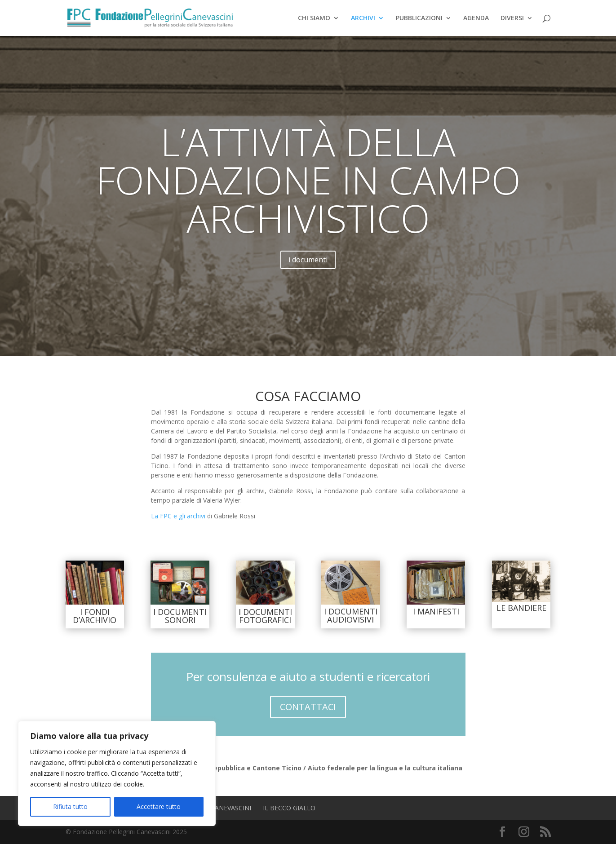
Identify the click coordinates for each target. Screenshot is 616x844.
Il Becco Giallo (289, 808)
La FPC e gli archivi (178, 516)
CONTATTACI (308, 707)
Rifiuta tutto (70, 806)
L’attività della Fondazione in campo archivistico (308, 202)
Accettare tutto (159, 806)
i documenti (308, 282)
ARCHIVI (363, 18)
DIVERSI (512, 18)
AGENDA (476, 18)
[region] (117, 773)
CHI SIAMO (314, 18)
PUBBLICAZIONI (419, 18)
